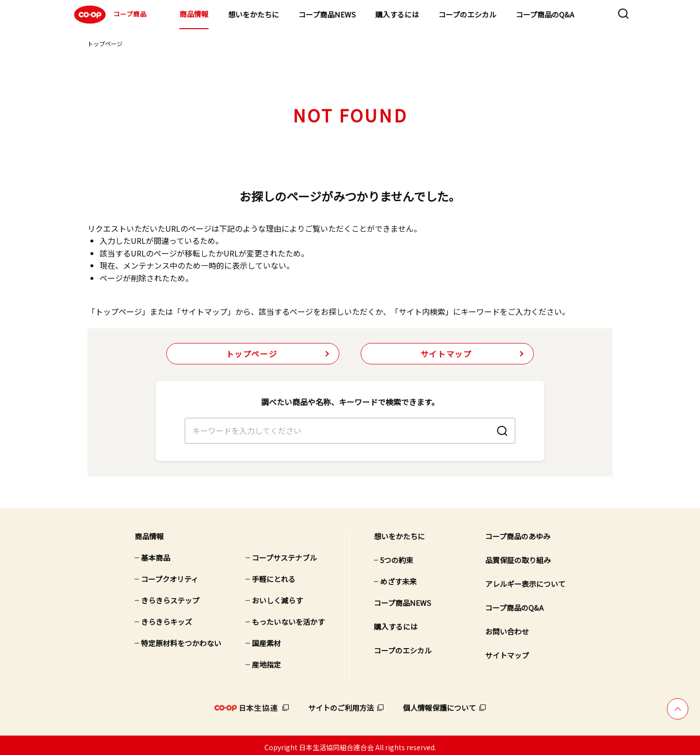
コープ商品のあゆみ (518, 532)
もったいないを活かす (288, 618)
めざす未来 (398, 577)
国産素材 (266, 639)
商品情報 (194, 14)
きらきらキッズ (166, 618)
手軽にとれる (274, 575)
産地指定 (266, 661)
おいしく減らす (277, 596)
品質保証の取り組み (518, 556)
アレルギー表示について (525, 580)
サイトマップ (446, 354)
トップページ (105, 43)
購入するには (397, 14)
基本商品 (156, 554)
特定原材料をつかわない (181, 639)
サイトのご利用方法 (341, 704)
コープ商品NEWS (327, 14)
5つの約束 (397, 556)
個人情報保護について (439, 704)
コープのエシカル (467, 14)
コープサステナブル (284, 554)
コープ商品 (109, 15)
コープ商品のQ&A (545, 14)
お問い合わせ (507, 627)
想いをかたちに (254, 14)
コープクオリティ (170, 575)
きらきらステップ (170, 596)
